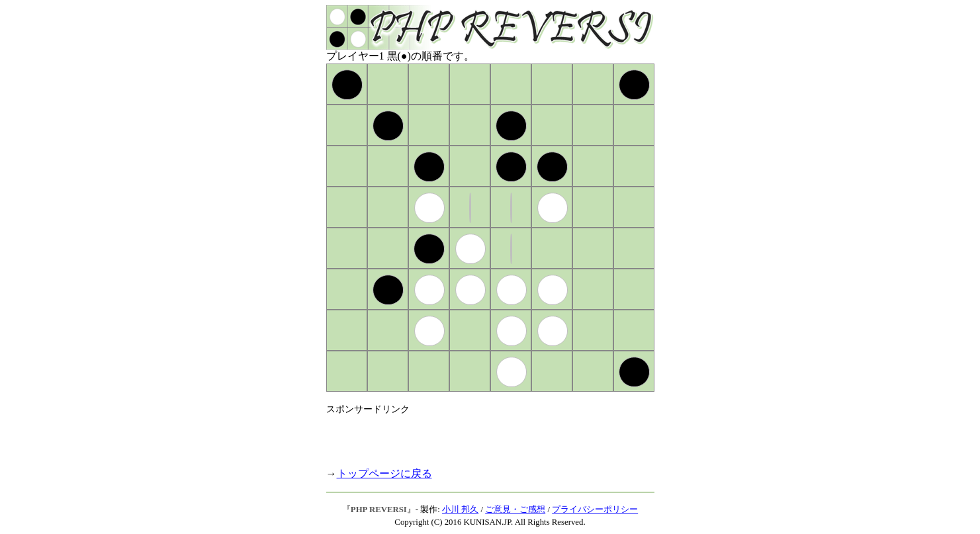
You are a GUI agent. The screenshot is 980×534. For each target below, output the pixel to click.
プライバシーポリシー (595, 510)
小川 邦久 (460, 510)
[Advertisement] (481, 435)
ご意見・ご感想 (515, 510)
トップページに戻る (384, 473)
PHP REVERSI (379, 510)
